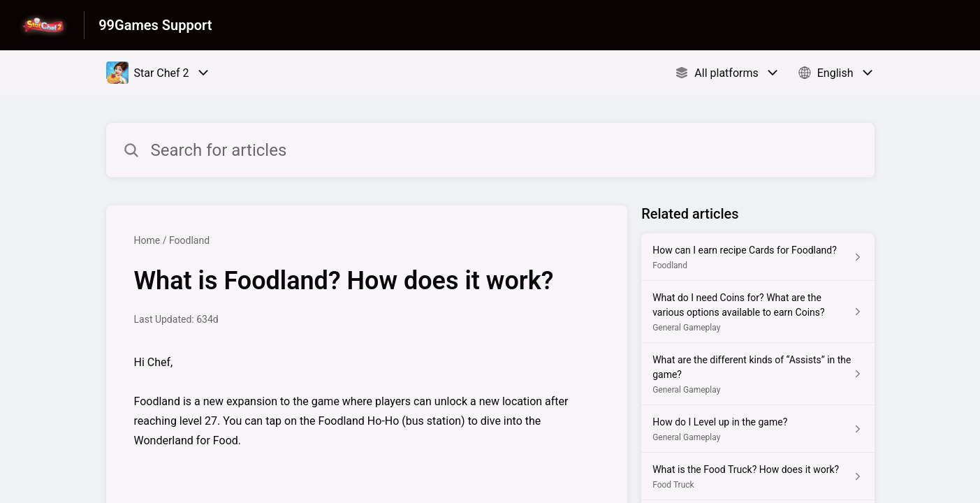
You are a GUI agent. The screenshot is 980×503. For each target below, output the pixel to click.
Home (147, 240)
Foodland (189, 240)
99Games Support (155, 25)
